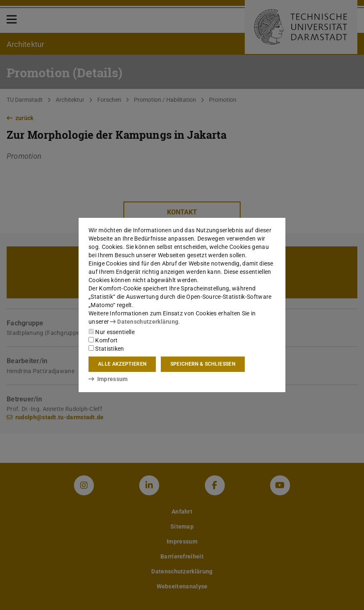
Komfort (103, 340)
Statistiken (106, 349)
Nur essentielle (112, 332)
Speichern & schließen (203, 364)
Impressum (108, 379)
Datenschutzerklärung (144, 322)
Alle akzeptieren (122, 364)
